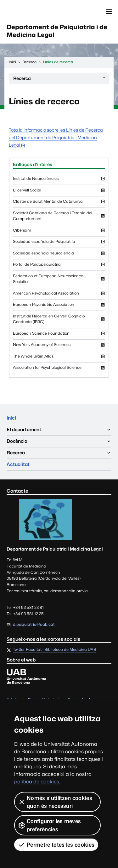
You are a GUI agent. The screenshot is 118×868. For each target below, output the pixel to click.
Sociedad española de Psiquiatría (59, 243)
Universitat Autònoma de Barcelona (33, 12)
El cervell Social (59, 192)
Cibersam (59, 232)
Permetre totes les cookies (56, 844)
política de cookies (37, 782)
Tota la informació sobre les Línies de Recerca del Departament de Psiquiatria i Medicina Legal (56, 137)
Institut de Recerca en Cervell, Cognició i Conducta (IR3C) (59, 321)
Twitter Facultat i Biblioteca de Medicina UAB (55, 650)
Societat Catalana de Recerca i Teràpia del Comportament (59, 218)
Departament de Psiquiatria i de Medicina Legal (57, 31)
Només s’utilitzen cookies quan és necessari (55, 802)
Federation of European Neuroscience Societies (59, 281)
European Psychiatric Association (59, 306)
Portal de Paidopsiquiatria (59, 266)
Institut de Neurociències (59, 180)
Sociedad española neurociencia (59, 255)
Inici (11, 418)
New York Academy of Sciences (59, 346)
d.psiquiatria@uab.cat (34, 624)
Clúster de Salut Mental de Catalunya (59, 203)
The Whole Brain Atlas (59, 358)
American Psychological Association (59, 295)
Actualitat (18, 464)
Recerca (60, 79)
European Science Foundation (59, 335)
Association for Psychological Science (59, 369)
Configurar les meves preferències (49, 825)
